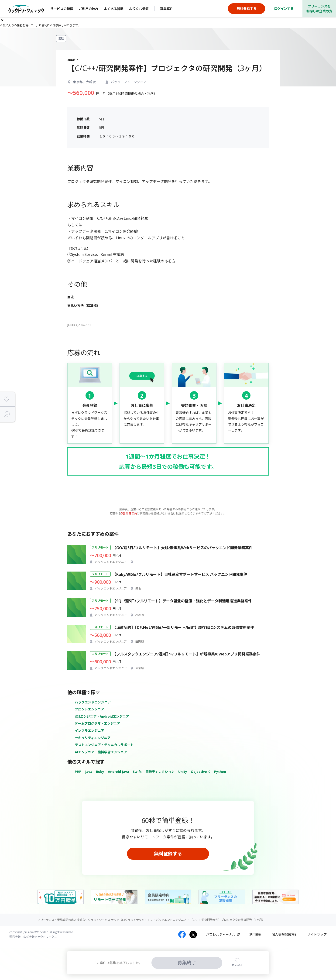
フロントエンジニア (89, 709)
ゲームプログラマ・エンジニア (98, 723)
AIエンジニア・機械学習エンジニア (101, 752)
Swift (137, 772)
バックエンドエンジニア (93, 702)
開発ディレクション (160, 772)
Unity (183, 772)
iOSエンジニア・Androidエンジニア (102, 716)
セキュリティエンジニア (93, 738)
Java (89, 772)
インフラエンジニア (89, 731)
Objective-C (201, 772)
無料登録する (168, 854)
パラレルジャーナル (221, 934)
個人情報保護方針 (285, 934)
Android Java (118, 772)
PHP (78, 772)
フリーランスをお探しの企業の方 (319, 9)
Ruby (100, 772)
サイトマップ (317, 934)
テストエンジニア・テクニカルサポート (104, 745)
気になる (237, 965)
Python (220, 772)
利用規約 (256, 934)
